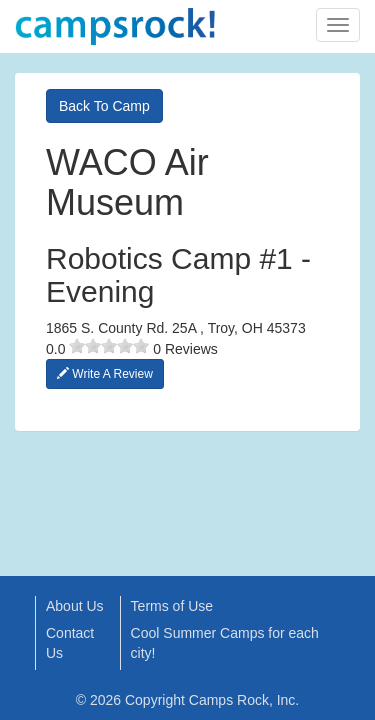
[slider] (109, 346)
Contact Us (70, 643)
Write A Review (105, 374)
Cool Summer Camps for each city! (225, 643)
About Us (75, 606)
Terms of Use (172, 606)
